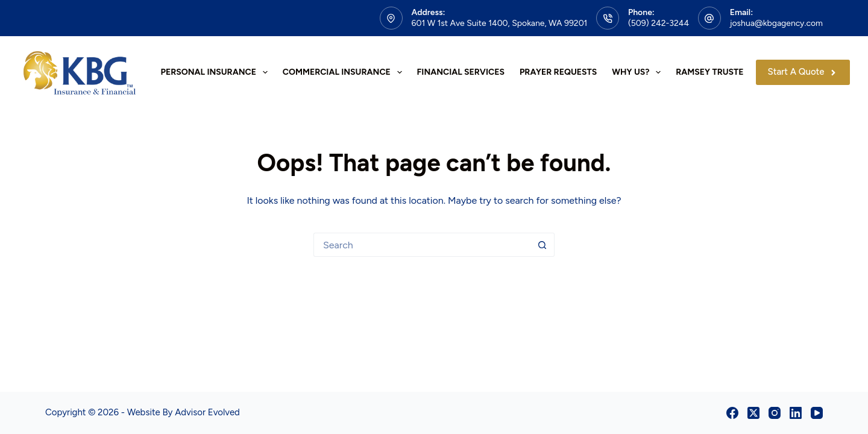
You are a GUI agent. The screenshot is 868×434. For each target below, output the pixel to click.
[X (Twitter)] (753, 413)
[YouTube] (817, 413)
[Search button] (542, 245)
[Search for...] (422, 245)
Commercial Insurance (345, 72)
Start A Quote (803, 72)
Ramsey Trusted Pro (722, 72)
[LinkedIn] (796, 413)
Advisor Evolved (207, 412)
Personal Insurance (217, 72)
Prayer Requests (558, 72)
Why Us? (639, 72)
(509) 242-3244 (659, 23)
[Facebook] (732, 413)
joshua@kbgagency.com (776, 23)
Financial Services (461, 72)
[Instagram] (775, 413)
